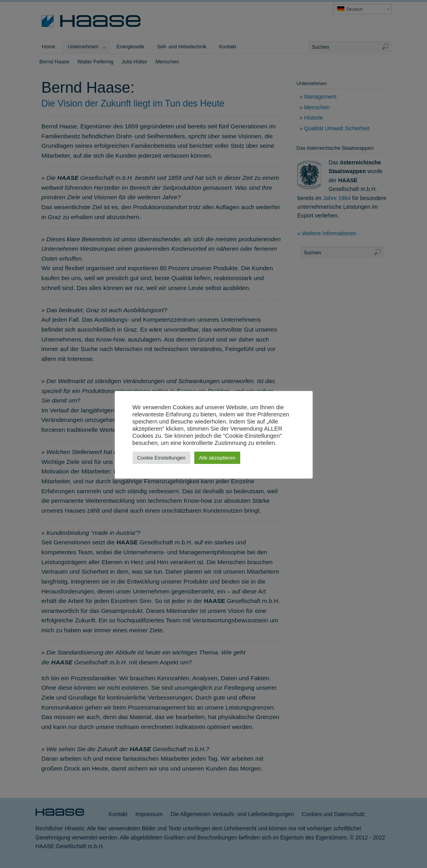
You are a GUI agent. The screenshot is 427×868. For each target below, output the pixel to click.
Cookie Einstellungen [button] (161, 458)
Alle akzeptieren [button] (217, 458)
